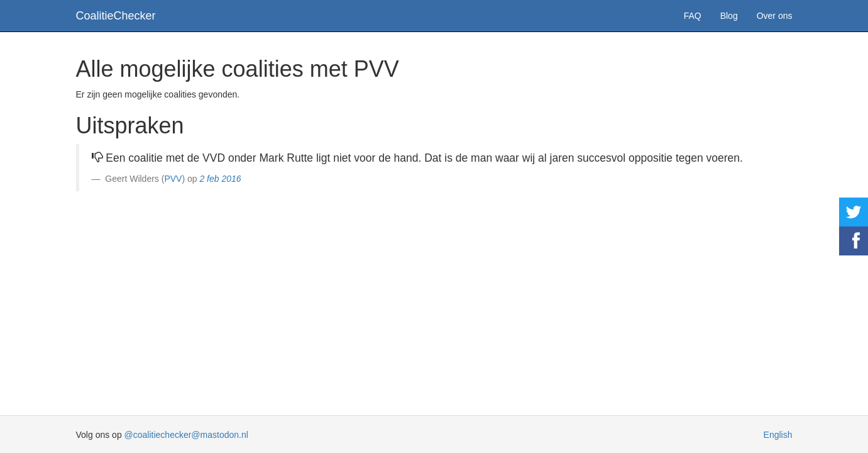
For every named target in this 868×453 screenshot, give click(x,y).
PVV (173, 179)
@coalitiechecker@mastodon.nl (186, 435)
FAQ (693, 16)
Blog (729, 16)
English (778, 435)
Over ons (775, 16)
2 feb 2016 (220, 179)
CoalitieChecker (116, 16)
